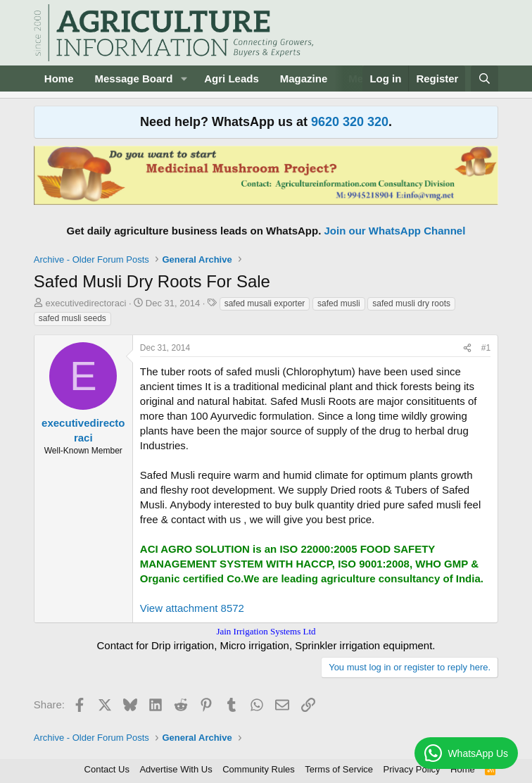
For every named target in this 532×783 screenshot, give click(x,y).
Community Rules (259, 769)
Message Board (133, 79)
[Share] (467, 348)
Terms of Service (339, 769)
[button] (184, 79)
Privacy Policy (412, 769)
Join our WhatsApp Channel (395, 231)
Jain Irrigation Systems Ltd (266, 631)
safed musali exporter (265, 303)
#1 (486, 348)
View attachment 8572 (192, 608)
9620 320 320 (350, 122)
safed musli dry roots (411, 303)
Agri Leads (232, 79)
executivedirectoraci (85, 303)
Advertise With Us (176, 769)
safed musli (339, 303)
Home (59, 79)
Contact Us (107, 769)
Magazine (304, 79)
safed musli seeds (72, 318)
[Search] (484, 79)
